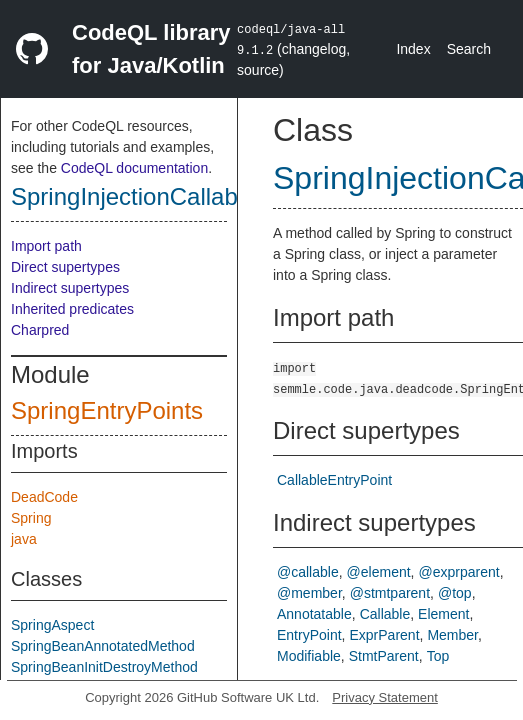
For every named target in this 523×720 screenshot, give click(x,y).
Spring (31, 518)
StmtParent (384, 656)
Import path (46, 246)
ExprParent (384, 635)
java (24, 539)
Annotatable (314, 614)
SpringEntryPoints (107, 410)
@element (379, 572)
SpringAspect (52, 625)
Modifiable (309, 656)
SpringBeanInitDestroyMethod (104, 667)
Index (413, 49)
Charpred (40, 330)
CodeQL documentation (134, 168)
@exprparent (459, 572)
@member (309, 593)
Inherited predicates (72, 309)
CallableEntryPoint (334, 480)
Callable (385, 614)
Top (438, 656)
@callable (308, 572)
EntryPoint (309, 635)
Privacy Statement (385, 697)
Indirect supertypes (70, 288)
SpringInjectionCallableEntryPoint (189, 196)
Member (452, 635)
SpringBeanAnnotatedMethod (103, 646)
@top (455, 593)
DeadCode (44, 497)
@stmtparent (390, 593)
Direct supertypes (65, 267)
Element (443, 614)
